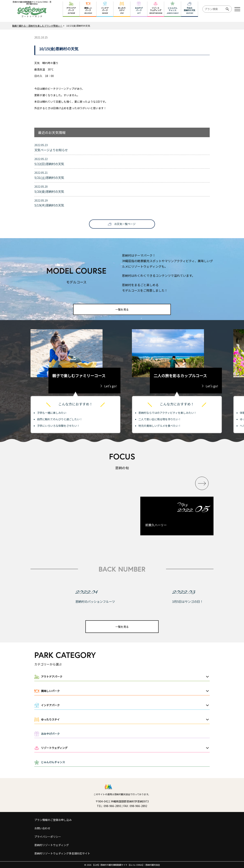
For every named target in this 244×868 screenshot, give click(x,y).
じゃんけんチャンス (53, 762)
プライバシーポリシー (48, 837)
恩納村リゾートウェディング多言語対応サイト (62, 853)
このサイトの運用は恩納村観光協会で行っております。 (122, 794)
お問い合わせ (42, 828)
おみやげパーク (50, 734)
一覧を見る (122, 309)
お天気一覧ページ (125, 224)
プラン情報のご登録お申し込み (53, 820)
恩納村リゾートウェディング (52, 845)
